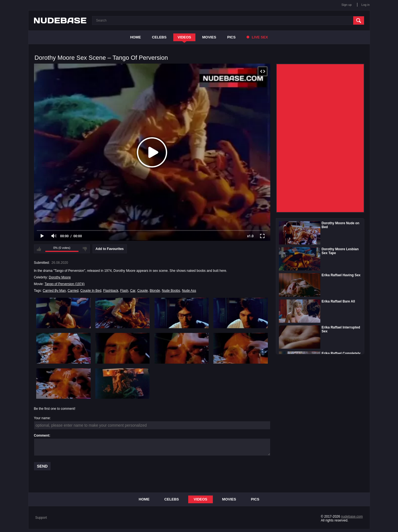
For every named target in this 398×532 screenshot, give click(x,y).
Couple (143, 291)
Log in (366, 5)
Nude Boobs (171, 291)
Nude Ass (189, 291)
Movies (209, 37)
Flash (124, 291)
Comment (42, 435)
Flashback (111, 291)
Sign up (346, 5)
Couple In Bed (91, 291)
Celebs (159, 37)
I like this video (39, 249)
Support (41, 518)
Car (133, 291)
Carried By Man (54, 291)
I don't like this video (85, 249)
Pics (231, 37)
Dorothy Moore (60, 277)
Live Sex (257, 37)
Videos (184, 37)
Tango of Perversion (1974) (65, 284)
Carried (73, 291)
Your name (42, 418)
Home (136, 37)
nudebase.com (352, 517)
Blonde (155, 291)
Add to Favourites (110, 249)
